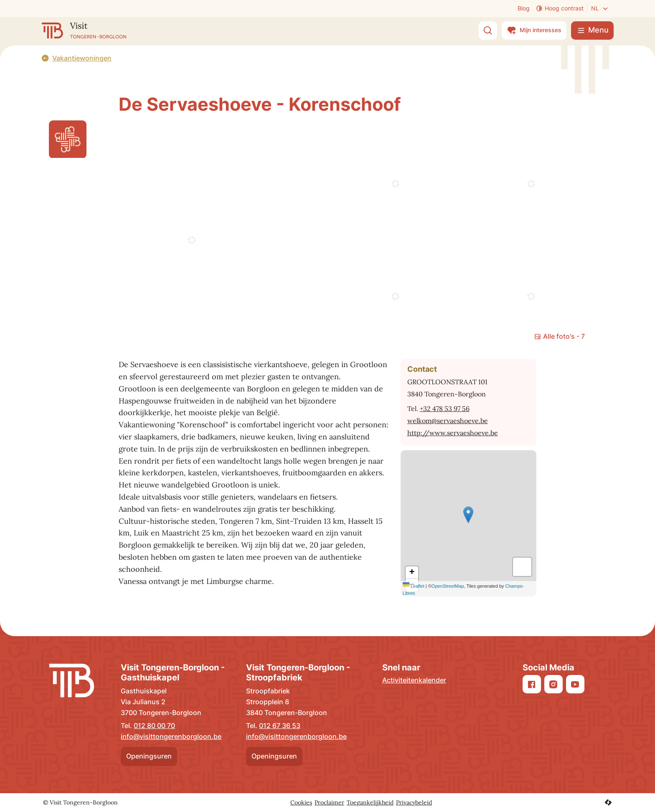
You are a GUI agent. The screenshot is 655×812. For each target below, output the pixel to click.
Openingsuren (149, 756)
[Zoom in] (412, 573)
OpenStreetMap (448, 586)
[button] (468, 515)
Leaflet (414, 586)
